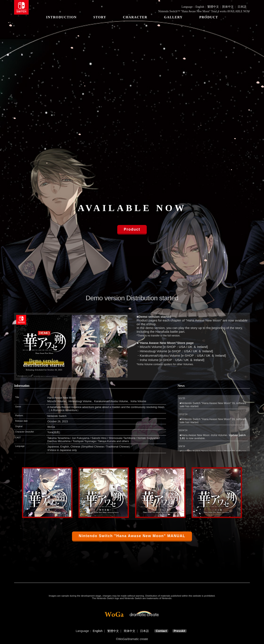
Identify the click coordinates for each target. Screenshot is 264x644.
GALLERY (173, 17)
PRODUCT (209, 17)
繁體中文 (213, 7)
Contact (161, 631)
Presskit (180, 631)
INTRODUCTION (61, 17)
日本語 (242, 7)
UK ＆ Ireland (197, 347)
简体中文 (228, 7)
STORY (100, 17)
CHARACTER (135, 17)
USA (182, 347)
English (200, 7)
